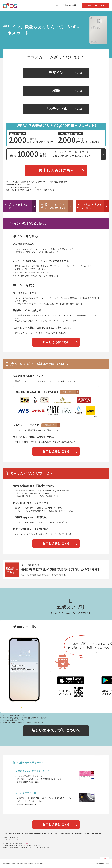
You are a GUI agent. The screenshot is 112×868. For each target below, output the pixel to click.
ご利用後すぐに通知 (24, 627)
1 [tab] (21, 707)
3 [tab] (27, 707)
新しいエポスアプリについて (56, 730)
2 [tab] (24, 707)
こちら (26, 843)
